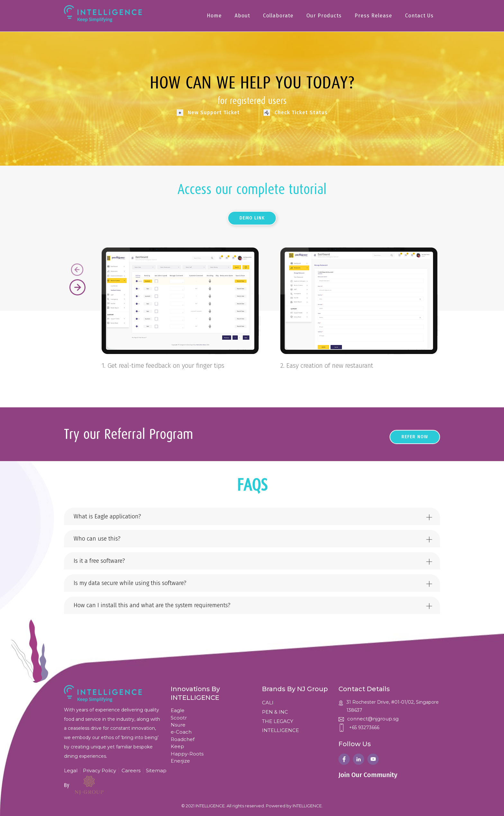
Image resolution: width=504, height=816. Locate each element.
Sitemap (156, 770)
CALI (268, 703)
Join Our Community (368, 775)
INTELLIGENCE (280, 730)
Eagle (178, 710)
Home (214, 16)
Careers (131, 770)
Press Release (373, 16)
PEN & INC (275, 712)
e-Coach (181, 732)
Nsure (178, 725)
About (242, 16)
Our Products (324, 16)
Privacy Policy (99, 770)
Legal (71, 770)
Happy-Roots (187, 754)
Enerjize (180, 761)
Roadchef (183, 739)
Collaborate (278, 16)
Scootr (179, 718)
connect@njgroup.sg (373, 719)
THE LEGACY (278, 721)
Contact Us (419, 16)
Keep (177, 746)
